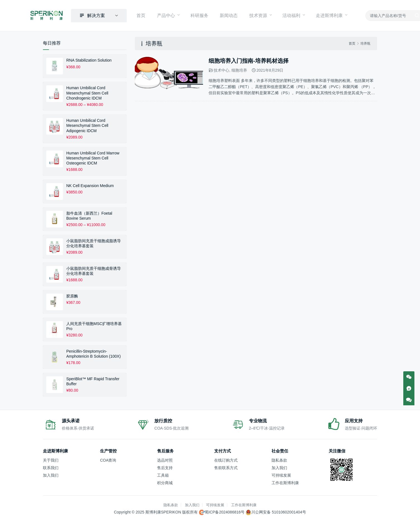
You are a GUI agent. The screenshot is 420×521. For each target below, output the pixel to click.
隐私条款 (279, 459)
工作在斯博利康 (285, 482)
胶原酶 (72, 295)
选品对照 (165, 459)
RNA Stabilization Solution (89, 59)
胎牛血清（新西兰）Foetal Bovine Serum (89, 215)
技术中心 (221, 69)
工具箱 (163, 474)
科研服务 (200, 15)
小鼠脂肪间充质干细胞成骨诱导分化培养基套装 (94, 270)
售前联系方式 (226, 467)
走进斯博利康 (320, 15)
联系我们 (51, 467)
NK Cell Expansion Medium (90, 185)
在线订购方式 (226, 459)
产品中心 (168, 15)
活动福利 (284, 15)
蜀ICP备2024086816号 (225, 511)
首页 (146, 15)
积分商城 (165, 482)
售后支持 (165, 467)
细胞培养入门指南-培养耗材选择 (249, 60)
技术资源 (252, 15)
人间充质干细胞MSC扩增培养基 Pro (94, 325)
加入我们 (51, 474)
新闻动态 (226, 15)
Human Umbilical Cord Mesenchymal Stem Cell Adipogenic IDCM (87, 125)
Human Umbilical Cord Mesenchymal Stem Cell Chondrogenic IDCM (87, 92)
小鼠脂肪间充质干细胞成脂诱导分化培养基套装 (94, 242)
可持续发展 (281, 474)
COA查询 (108, 459)
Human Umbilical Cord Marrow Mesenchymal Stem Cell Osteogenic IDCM (93, 157)
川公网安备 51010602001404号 (279, 511)
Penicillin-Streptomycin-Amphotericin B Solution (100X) (93, 353)
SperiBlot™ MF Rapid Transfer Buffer (93, 380)
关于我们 (51, 459)
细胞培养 (239, 69)
